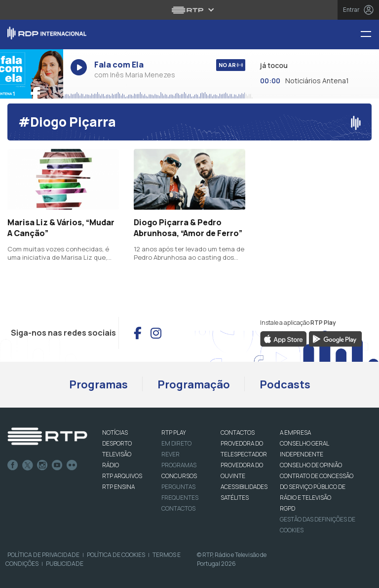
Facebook (13, 465)
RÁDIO (111, 465)
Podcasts (285, 384)
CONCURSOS (179, 476)
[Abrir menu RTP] (190, 10)
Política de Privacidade (43, 555)
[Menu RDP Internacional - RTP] (370, 35)
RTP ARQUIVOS (122, 476)
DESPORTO (117, 443)
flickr (72, 465)
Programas (98, 384)
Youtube (57, 465)
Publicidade (65, 564)
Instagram (42, 465)
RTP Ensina (118, 487)
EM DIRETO (176, 443)
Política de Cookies (116, 555)
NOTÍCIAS (115, 432)
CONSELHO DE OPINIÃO (311, 465)
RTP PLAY (174, 432)
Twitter (28, 465)
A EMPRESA (295, 432)
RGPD (287, 508)
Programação (194, 384)
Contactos (178, 508)
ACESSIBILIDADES (244, 487)
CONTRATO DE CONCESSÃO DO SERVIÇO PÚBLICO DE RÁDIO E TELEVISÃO (317, 487)
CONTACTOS (238, 432)
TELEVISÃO (117, 454)
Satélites (235, 498)
